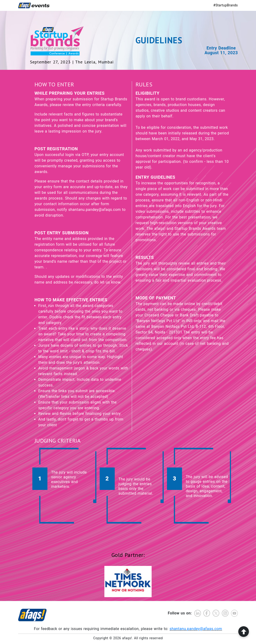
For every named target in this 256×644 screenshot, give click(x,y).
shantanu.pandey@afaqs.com (196, 628)
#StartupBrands (226, 5)
